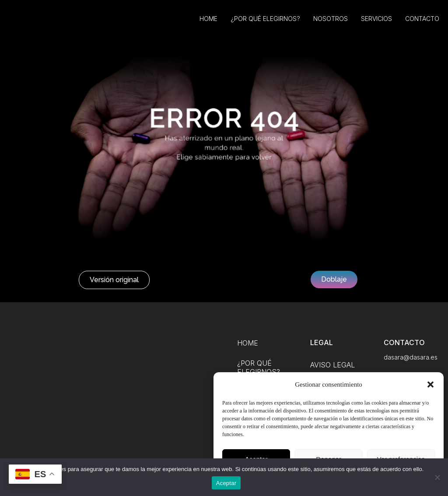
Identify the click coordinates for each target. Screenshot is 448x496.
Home (208, 25)
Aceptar (226, 483)
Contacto (422, 25)
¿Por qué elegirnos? (265, 25)
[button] (430, 384)
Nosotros (331, 25)
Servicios (376, 25)
